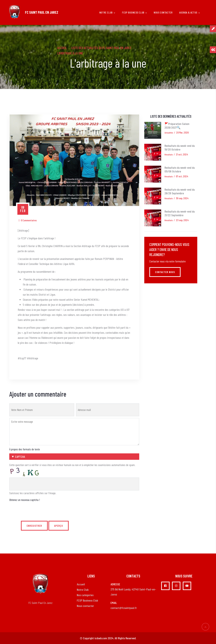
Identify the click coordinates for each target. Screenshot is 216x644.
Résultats (169, 154)
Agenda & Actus (190, 13)
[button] (74, 457)
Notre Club (83, 590)
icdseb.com (101, 638)
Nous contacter (85, 606)
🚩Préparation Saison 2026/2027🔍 (177, 126)
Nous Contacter (163, 12)
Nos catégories (85, 595)
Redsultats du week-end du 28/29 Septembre (180, 191)
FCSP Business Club (134, 13)
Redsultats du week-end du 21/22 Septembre (180, 213)
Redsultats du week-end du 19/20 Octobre (180, 147)
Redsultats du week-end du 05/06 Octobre (180, 169)
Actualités (169, 133)
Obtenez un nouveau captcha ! (25, 500)
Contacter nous (165, 272)
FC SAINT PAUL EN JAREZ (42, 12)
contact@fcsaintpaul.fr (124, 608)
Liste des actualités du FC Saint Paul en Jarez (101, 48)
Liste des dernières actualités (171, 116)
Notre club (107, 13)
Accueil (62, 48)
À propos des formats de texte (25, 449)
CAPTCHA (20, 457)
